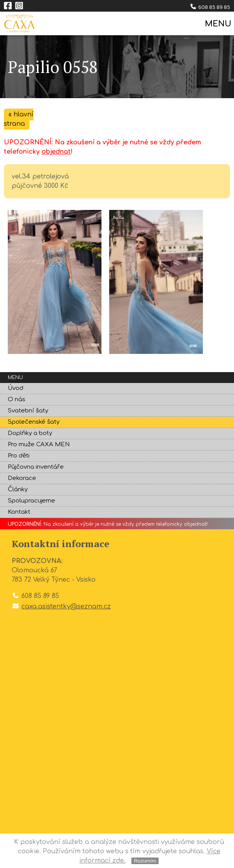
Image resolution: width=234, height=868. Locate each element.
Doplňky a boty (30, 433)
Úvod (16, 388)
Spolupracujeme (31, 501)
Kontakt (19, 512)
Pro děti (19, 456)
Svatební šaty (28, 411)
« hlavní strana (19, 119)
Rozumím (145, 861)
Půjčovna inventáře (36, 467)
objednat (56, 152)
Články (18, 489)
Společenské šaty (34, 422)
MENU (217, 24)
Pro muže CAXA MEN (39, 444)
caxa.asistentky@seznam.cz (66, 606)
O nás (17, 399)
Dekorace (22, 478)
